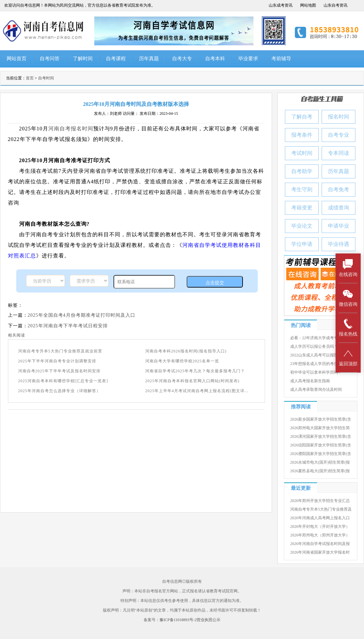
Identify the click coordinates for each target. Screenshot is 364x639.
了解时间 (83, 59)
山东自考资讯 (336, 5)
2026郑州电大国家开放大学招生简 (320, 428)
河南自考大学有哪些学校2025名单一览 (182, 361)
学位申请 (302, 244)
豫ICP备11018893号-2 (178, 620)
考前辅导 (281, 59)
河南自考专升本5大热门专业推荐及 (321, 509)
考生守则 (302, 189)
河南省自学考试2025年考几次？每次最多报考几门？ (195, 371)
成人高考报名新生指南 (310, 381)
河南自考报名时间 (71, 129)
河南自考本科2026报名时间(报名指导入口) (186, 351)
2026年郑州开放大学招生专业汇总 (320, 501)
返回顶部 (348, 357)
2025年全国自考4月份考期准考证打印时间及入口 (82, 315)
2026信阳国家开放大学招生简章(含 (321, 445)
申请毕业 (339, 226)
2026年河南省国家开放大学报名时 (320, 552)
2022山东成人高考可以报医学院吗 (320, 355)
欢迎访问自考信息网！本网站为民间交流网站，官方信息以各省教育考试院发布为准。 (80, 5)
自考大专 (182, 59)
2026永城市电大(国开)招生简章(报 (320, 462)
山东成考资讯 (281, 5)
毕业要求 (248, 59)
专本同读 (339, 153)
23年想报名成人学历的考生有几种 (320, 364)
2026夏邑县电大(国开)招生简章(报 (320, 471)
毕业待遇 (339, 244)
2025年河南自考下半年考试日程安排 (68, 326)
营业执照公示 (208, 620)
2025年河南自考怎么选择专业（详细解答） (59, 391)
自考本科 (215, 59)
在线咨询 (348, 268)
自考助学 (302, 171)
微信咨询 (348, 298)
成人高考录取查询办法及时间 (316, 389)
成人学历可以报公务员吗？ (314, 346)
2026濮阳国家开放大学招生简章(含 (321, 454)
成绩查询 (339, 208)
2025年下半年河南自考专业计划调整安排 (57, 361)
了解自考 (302, 117)
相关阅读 (17, 335)
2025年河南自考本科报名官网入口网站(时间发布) (192, 381)
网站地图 (308, 5)
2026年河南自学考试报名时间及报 (320, 544)
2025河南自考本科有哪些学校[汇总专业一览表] (63, 381)
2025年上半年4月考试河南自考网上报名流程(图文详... (197, 391)
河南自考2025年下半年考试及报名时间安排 (59, 371)
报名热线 (348, 327)
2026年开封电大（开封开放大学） (320, 526)
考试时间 (302, 153)
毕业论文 (302, 226)
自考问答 (50, 59)
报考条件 (302, 135)
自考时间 (46, 78)
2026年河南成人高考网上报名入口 (320, 518)
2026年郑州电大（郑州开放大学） (320, 535)
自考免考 (339, 189)
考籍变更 (302, 208)
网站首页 (17, 59)
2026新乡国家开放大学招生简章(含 (321, 419)
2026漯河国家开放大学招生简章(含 (321, 436)
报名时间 (339, 117)
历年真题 (149, 59)
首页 (30, 78)
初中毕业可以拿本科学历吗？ (316, 372)
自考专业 (339, 135)
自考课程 (116, 59)
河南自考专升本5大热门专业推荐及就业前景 (60, 351)
